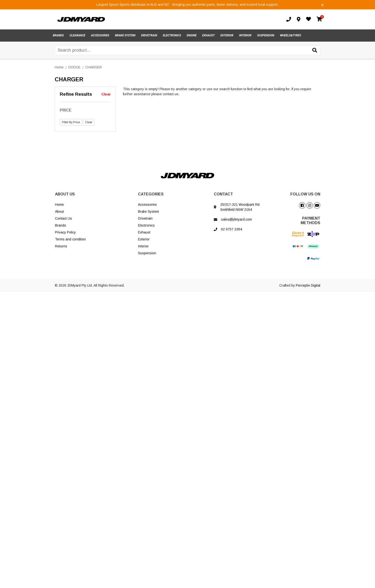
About (59, 211)
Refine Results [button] (76, 94)
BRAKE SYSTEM (125, 35)
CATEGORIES (151, 194)
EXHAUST (209, 35)
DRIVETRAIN (149, 35)
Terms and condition (70, 239)
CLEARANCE (77, 35)
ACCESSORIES (100, 35)
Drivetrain (145, 218)
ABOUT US (65, 194)
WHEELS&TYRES (290, 35)
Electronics (146, 225)
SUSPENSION (266, 35)
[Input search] (188, 50)
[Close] (322, 5)
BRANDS (58, 35)
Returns (61, 246)
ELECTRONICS (172, 35)
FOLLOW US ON (305, 194)
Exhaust (144, 232)
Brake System (149, 211)
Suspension (147, 253)
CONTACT (223, 194)
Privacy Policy (65, 232)
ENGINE (192, 35)
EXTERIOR (227, 35)
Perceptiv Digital (308, 285)
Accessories (147, 205)
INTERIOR (245, 35)
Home (59, 205)
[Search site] (315, 51)
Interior (143, 246)
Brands (61, 225)
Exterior (144, 239)
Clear (106, 94)
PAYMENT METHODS (310, 221)
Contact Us (63, 218)
